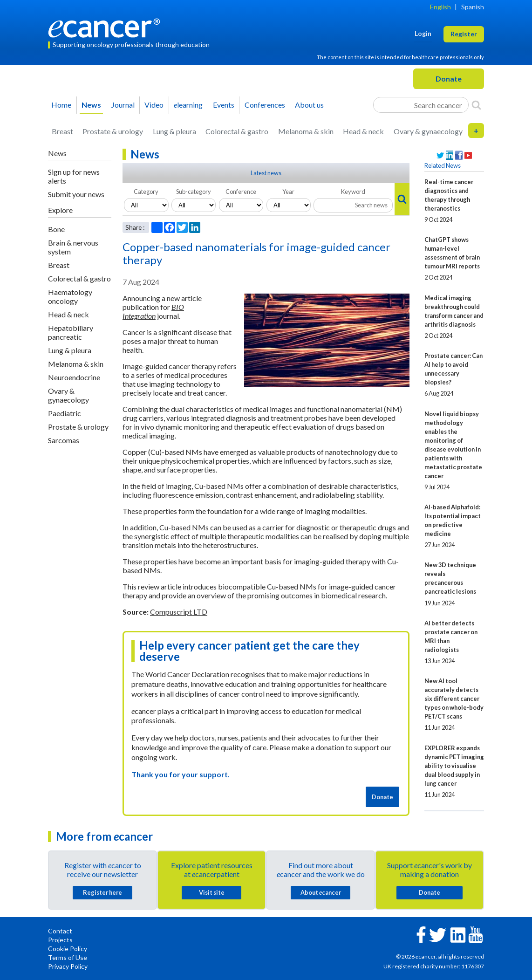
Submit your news (76, 194)
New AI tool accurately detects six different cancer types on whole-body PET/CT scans (454, 699)
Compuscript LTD (179, 612)
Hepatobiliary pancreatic (71, 332)
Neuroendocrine (74, 377)
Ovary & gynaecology (428, 131)
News (91, 105)
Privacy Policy (68, 966)
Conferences (265, 105)
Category (146, 192)
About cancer (321, 892)
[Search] (476, 105)
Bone (56, 229)
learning (188, 105)
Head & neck (363, 131)
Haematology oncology (70, 296)
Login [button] (423, 33)
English (440, 7)
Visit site (212, 892)
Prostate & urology (113, 131)
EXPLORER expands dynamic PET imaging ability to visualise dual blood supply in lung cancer (454, 766)
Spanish (473, 7)
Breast (62, 131)
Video (154, 105)
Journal (123, 105)
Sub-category (194, 192)
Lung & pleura (174, 131)
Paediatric (65, 413)
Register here (102, 892)
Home (61, 105)
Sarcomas (64, 440)
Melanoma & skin (306, 131)
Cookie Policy (68, 949)
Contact (60, 931)
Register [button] (464, 34)
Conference (241, 192)
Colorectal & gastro (237, 131)
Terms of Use (68, 957)
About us (309, 105)
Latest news (266, 173)
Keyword (353, 192)
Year (288, 192)
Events (224, 105)
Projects (60, 940)
